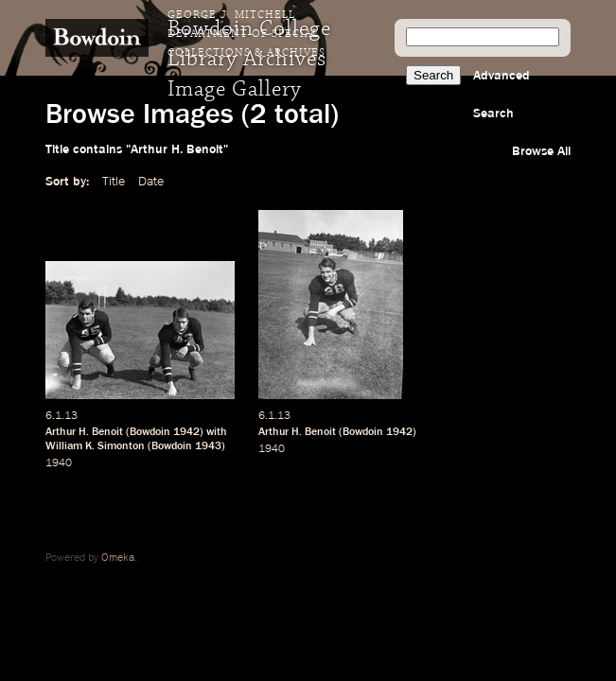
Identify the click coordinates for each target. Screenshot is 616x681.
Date (151, 182)
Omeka (118, 558)
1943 (208, 446)
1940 (59, 463)
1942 (186, 432)
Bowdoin (150, 432)
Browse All (541, 151)
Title (114, 182)
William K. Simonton (95, 446)
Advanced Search (502, 95)
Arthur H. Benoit (84, 432)
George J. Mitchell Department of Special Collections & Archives (246, 34)
